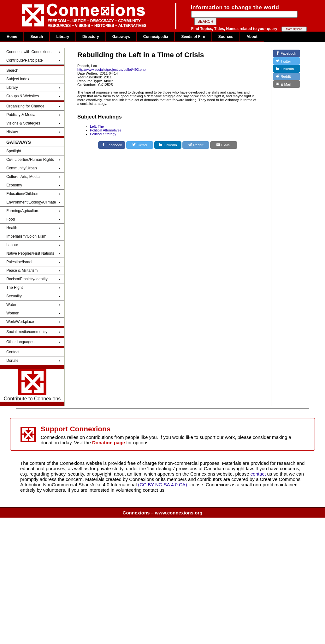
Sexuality (14, 296)
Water (11, 305)
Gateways (121, 37)
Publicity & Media (21, 115)
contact (259, 474)
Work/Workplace (20, 322)
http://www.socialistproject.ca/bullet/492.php (111, 70)
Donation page (109, 443)
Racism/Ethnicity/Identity (27, 279)
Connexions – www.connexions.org (163, 513)
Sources (226, 37)
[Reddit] (196, 145)
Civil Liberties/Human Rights (30, 160)
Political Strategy (103, 134)
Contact (13, 352)
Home (12, 37)
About (252, 37)
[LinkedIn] (168, 145)
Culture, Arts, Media (23, 177)
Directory (91, 37)
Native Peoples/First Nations (30, 253)
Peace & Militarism (22, 270)
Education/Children (22, 194)
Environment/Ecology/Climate (31, 202)
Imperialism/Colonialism (26, 236)
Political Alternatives (106, 130)
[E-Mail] (224, 145)
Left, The (97, 126)
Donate (12, 361)
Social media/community (27, 332)
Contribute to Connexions (32, 385)
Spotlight (14, 151)
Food (11, 219)
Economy (14, 185)
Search (37, 37)
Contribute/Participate (24, 60)
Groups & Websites (23, 96)
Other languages (20, 342)
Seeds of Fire (193, 37)
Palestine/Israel (19, 262)
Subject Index (18, 79)
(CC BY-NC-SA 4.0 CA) (163, 485)
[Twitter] (140, 145)
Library (63, 37)
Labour (12, 245)
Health (12, 228)
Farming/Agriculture (23, 211)
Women (13, 313)
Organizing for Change (25, 106)
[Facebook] (112, 145)
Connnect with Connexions (29, 52)
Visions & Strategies (23, 123)
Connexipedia (156, 37)
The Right (15, 288)
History (12, 132)
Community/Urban (22, 168)
